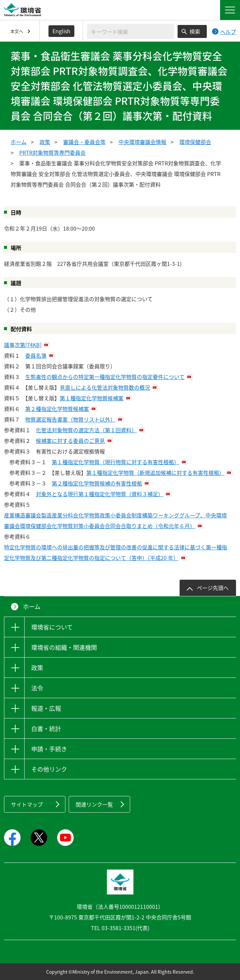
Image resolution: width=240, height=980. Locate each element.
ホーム (19, 142)
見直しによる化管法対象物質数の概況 (105, 387)
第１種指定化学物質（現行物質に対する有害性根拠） (116, 462)
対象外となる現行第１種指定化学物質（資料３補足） (100, 494)
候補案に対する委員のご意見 (70, 441)
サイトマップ (27, 804)
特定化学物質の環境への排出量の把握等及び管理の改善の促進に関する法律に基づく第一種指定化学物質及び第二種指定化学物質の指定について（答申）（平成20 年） (116, 552)
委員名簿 (36, 355)
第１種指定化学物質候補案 (92, 398)
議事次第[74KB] (23, 345)
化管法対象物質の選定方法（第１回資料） (86, 430)
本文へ (17, 31)
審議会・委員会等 (84, 142)
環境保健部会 (195, 142)
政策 (45, 142)
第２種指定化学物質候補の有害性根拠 (97, 483)
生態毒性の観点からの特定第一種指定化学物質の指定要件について (105, 377)
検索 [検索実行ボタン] (195, 31)
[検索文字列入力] (130, 31)
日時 (16, 212)
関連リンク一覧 (94, 804)
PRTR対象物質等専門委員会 (52, 152)
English (61, 31)
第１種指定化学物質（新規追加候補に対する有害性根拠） (155, 473)
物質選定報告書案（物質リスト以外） (70, 419)
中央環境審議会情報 (142, 142)
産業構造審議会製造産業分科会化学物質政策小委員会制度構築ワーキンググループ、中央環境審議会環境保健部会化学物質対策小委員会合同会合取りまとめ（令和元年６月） (115, 520)
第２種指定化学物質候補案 (57, 409)
